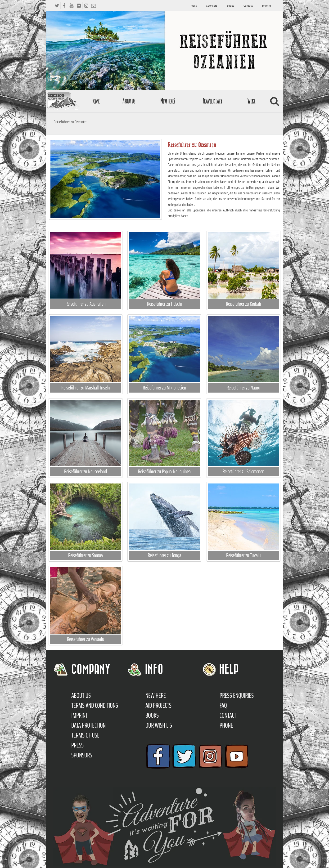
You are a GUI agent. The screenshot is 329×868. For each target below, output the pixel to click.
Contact (248, 6)
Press (194, 6)
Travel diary (212, 101)
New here (156, 695)
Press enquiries (237, 695)
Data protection (88, 725)
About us (129, 101)
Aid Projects (158, 705)
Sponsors (212, 6)
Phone (226, 725)
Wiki (251, 101)
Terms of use (85, 735)
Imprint (267, 6)
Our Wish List (160, 725)
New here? (168, 101)
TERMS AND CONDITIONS (95, 705)
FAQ (223, 705)
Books (230, 6)
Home (95, 101)
